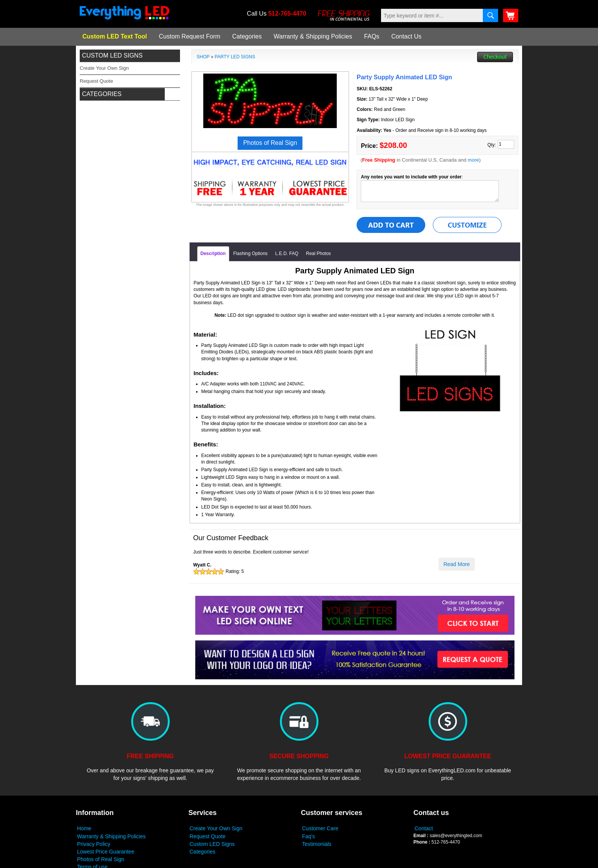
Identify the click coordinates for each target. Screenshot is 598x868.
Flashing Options (251, 254)
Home (84, 828)
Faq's (309, 836)
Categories (247, 36)
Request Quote (207, 836)
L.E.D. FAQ (287, 254)
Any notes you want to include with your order (411, 177)
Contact (424, 828)
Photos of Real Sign (101, 859)
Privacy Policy (94, 844)
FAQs (372, 36)
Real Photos (318, 254)
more (473, 160)
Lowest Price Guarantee (106, 852)
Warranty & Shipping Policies (313, 36)
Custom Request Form (190, 36)
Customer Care (320, 828)
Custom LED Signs (212, 844)
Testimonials (317, 844)
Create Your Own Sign (216, 828)
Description (213, 254)
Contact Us (406, 36)
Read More (457, 564)
